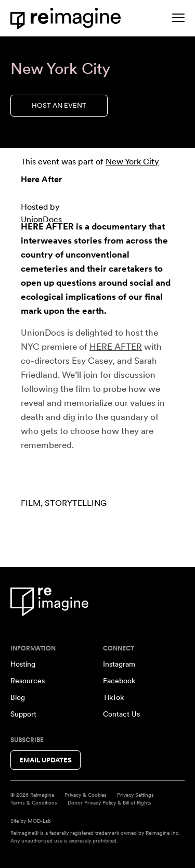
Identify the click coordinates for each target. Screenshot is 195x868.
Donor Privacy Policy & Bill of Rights (109, 802)
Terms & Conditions (34, 802)
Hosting (23, 664)
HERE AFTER (116, 347)
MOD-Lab (39, 821)
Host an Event (59, 105)
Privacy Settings (135, 795)
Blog (18, 697)
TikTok (113, 697)
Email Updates (45, 760)
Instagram (119, 664)
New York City (132, 162)
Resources (28, 681)
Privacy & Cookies (86, 795)
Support (23, 714)
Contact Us (121, 714)
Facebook (119, 681)
